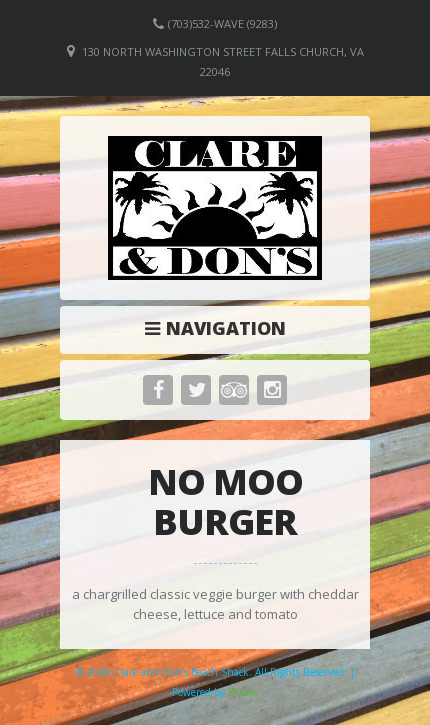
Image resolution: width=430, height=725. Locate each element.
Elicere (243, 692)
